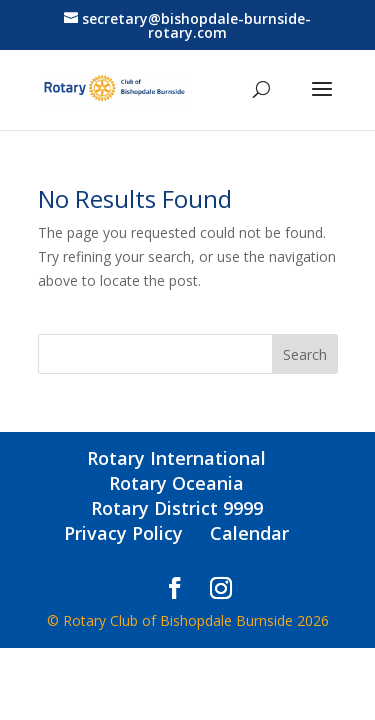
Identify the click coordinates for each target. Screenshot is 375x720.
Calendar (249, 533)
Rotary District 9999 (177, 508)
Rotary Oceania (176, 483)
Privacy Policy (123, 533)
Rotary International (176, 458)
